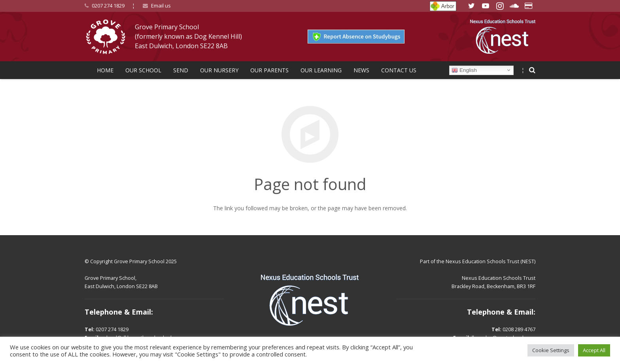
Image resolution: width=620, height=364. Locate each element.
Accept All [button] (594, 350)
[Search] (532, 70)
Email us (161, 6)
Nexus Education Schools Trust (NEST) (491, 261)
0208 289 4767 (519, 329)
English (464, 70)
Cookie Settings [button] (551, 350)
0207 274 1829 (108, 6)
